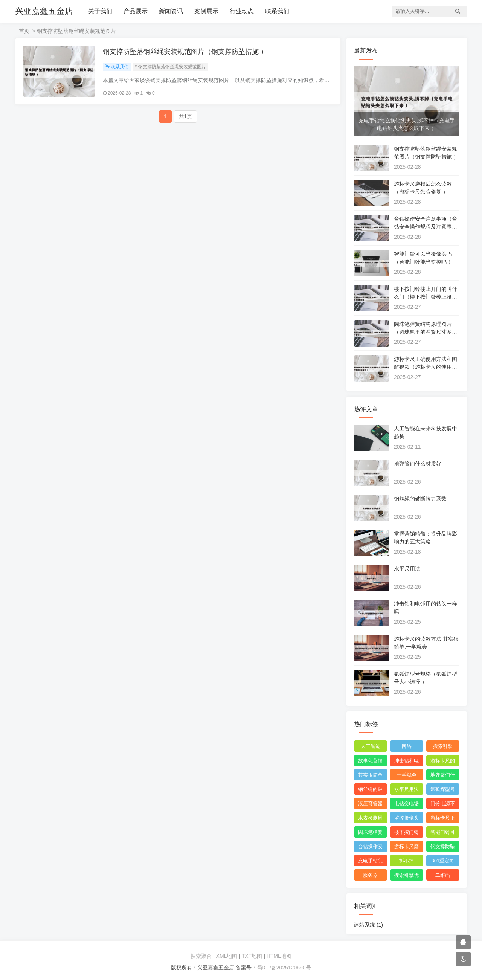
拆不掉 (406, 861)
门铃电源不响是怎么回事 (443, 805)
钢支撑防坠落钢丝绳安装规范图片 (443, 848)
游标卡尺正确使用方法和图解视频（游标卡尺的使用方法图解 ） (426, 367)
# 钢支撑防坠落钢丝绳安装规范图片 (170, 67)
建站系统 (368, 925)
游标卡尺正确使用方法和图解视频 (443, 819)
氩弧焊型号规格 (443, 791)
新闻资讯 (171, 11)
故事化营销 (370, 761)
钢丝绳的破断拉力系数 (420, 499)
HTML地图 (279, 956)
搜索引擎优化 (406, 876)
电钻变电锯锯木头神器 (406, 805)
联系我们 (277, 11)
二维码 (443, 875)
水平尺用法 (407, 569)
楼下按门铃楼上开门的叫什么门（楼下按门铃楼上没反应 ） (426, 297)
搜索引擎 (443, 746)
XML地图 (227, 956)
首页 (24, 31)
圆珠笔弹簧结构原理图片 (370, 833)
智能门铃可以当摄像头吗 (443, 833)
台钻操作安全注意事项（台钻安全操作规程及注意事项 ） (426, 227)
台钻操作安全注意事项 (370, 848)
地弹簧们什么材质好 (418, 464)
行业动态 (242, 11)
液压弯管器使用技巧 (370, 805)
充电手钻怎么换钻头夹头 (370, 862)
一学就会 (407, 775)
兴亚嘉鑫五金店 (44, 11)
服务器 (370, 875)
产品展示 (136, 11)
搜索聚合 (201, 956)
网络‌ (407, 746)
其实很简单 (370, 775)
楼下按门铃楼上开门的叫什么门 (406, 833)
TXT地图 (252, 956)
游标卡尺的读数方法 (443, 762)
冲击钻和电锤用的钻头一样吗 (406, 762)
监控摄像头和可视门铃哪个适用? (406, 819)
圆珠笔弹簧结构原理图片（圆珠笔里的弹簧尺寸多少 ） (426, 332)
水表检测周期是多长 (370, 819)
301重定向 (443, 861)
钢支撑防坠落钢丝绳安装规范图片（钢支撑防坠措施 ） (185, 52)
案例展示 (206, 11)
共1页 (186, 116)
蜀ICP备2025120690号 (284, 968)
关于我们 (100, 11)
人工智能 (371, 746)
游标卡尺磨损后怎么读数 (406, 848)
